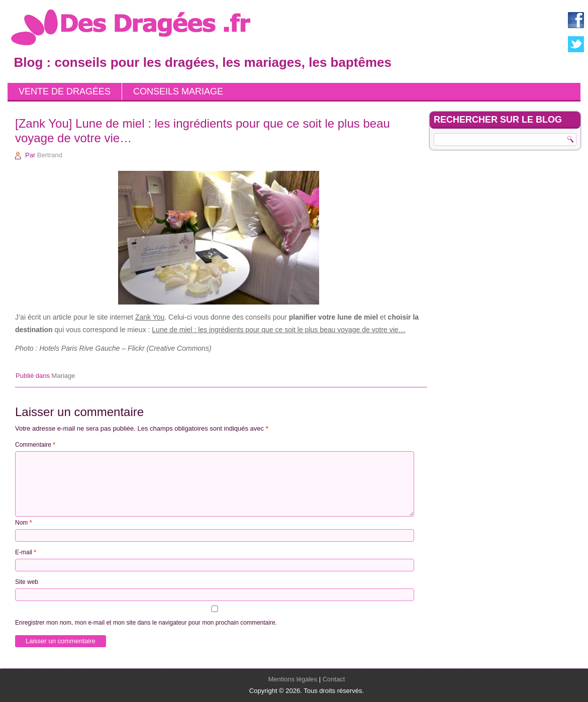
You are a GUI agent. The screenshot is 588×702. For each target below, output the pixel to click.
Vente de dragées (65, 91)
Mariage (64, 376)
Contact (334, 679)
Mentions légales (293, 679)
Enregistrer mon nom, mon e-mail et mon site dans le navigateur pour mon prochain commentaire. (146, 623)
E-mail (26, 552)
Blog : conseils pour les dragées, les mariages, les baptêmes (203, 62)
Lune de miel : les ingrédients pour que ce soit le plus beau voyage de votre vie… (278, 330)
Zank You (150, 317)
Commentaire (35, 445)
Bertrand (50, 155)
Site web (27, 582)
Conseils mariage (178, 91)
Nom (23, 523)
